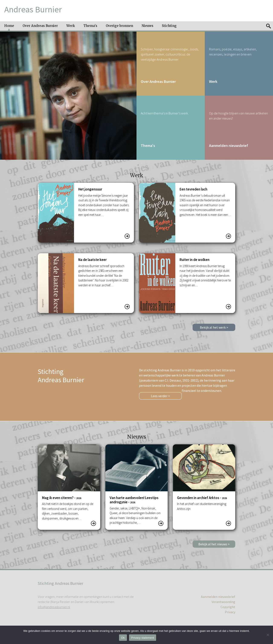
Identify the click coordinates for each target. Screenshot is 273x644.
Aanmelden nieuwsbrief (218, 597)
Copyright (228, 607)
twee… (195, 509)
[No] (268, 635)
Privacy (230, 612)
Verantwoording (223, 602)
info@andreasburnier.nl (54, 607)
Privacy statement (143, 638)
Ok (123, 638)
